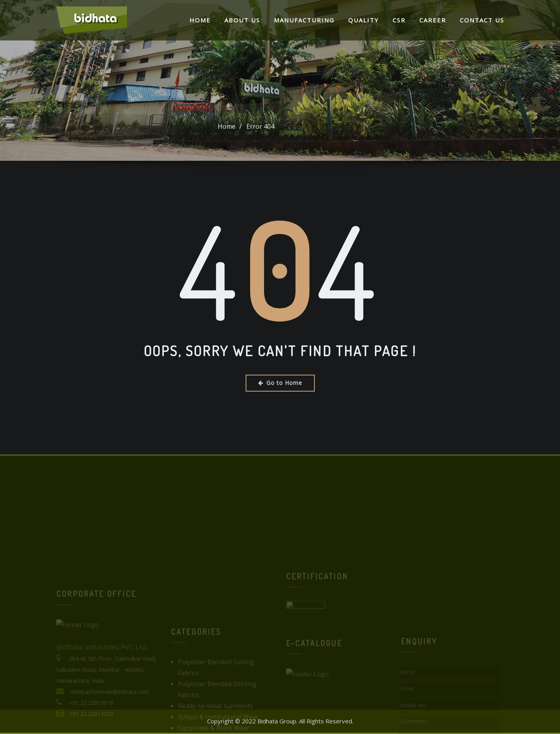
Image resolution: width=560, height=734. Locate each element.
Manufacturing (304, 20)
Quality (364, 20)
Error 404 (260, 128)
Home (200, 20)
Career (433, 20)
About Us (242, 20)
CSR (399, 20)
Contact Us (482, 20)
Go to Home (280, 383)
